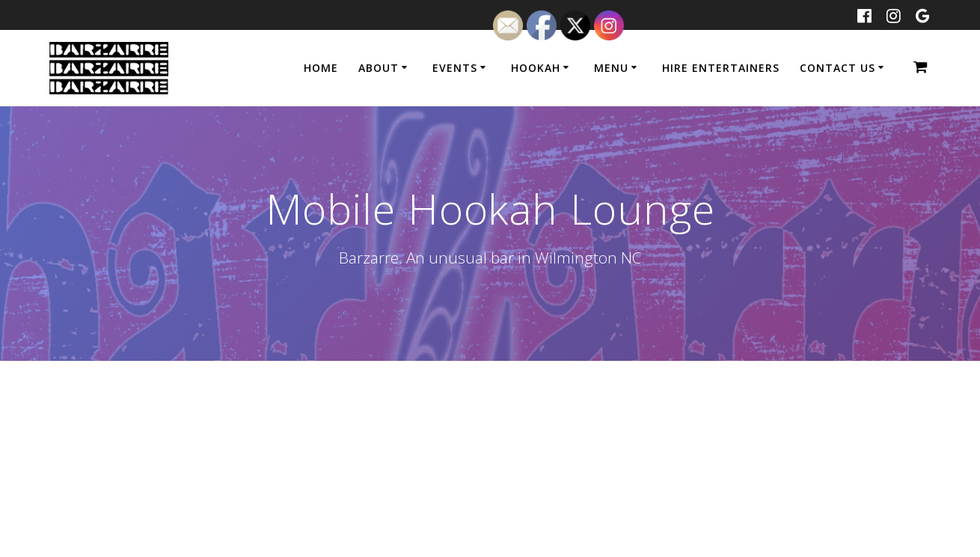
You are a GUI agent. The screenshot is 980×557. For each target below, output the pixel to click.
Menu (611, 68)
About (379, 68)
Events (455, 68)
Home (321, 68)
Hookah (536, 68)
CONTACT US (837, 68)
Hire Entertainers (721, 68)
